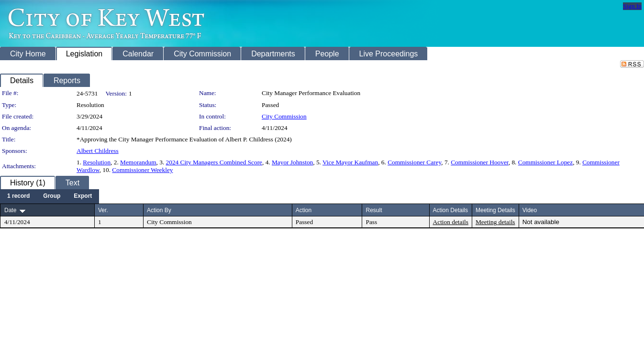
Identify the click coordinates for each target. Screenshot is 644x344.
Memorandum (138, 162)
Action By (159, 210)
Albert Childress (98, 151)
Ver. (103, 210)
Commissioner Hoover (480, 162)
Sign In (632, 6)
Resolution (97, 162)
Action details (451, 222)
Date (10, 210)
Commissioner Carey (414, 162)
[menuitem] (18, 196)
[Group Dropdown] (52, 196)
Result (374, 210)
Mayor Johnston (292, 162)
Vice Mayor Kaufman (350, 162)
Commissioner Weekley (142, 170)
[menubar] (50, 196)
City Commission (284, 116)
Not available (541, 222)
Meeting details (495, 222)
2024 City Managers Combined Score (214, 162)
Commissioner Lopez (545, 162)
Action (304, 210)
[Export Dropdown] (83, 196)
